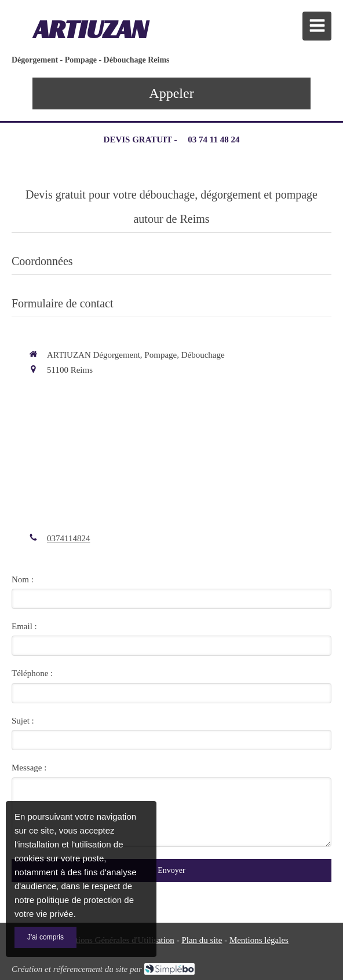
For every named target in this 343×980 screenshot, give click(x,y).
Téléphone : (32, 673)
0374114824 (68, 538)
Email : (24, 626)
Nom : (23, 579)
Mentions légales (259, 940)
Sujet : (23, 721)
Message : (29, 768)
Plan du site (202, 940)
